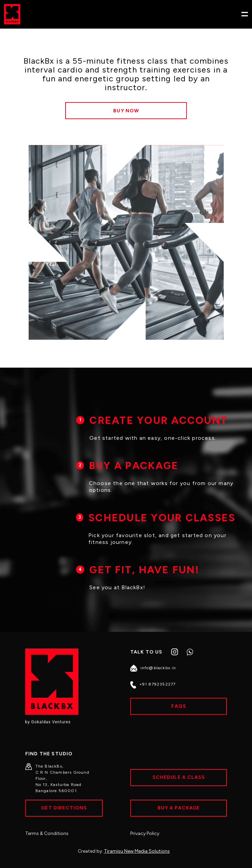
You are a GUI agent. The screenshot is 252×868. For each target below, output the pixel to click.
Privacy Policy (145, 833)
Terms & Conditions (47, 833)
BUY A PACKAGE (134, 465)
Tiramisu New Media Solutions (137, 851)
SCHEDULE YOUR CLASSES (162, 518)
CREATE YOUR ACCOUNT (159, 420)
